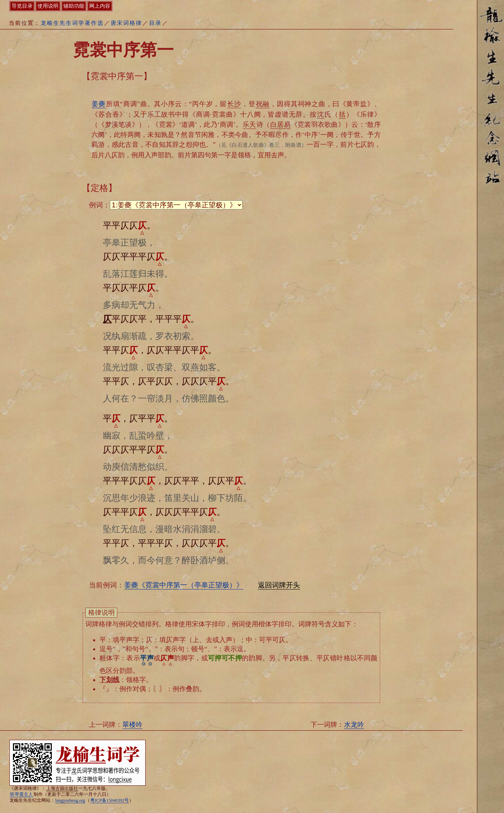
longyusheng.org (70, 800)
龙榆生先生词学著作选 (72, 23)
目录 (155, 23)
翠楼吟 (132, 725)
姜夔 (99, 104)
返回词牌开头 (279, 585)
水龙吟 (354, 725)
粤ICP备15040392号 (110, 800)
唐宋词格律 (126, 23)
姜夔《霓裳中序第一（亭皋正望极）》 (184, 585)
